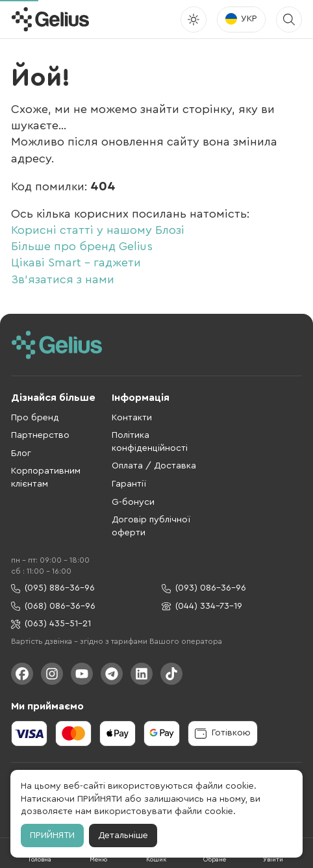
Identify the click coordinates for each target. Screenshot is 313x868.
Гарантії (129, 484)
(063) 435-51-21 (51, 624)
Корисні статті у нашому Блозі (98, 230)
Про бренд (35, 418)
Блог (21, 453)
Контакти (132, 418)
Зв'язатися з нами (63, 279)
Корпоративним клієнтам (46, 478)
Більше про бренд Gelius (82, 246)
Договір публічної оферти (151, 526)
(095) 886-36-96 (53, 588)
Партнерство (40, 435)
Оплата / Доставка (154, 466)
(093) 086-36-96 (204, 588)
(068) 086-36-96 (53, 606)
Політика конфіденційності (150, 442)
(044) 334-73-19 (202, 606)
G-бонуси (133, 502)
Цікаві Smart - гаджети (76, 262)
